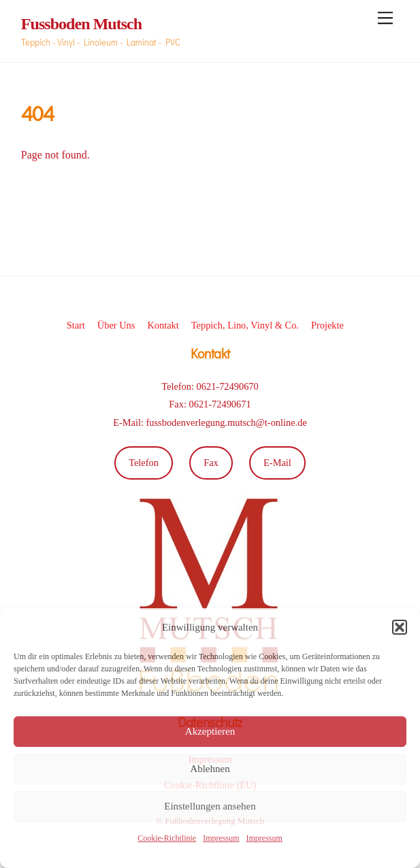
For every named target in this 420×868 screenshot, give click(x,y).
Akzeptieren (210, 731)
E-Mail (277, 463)
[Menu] (385, 18)
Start (76, 325)
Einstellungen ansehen (210, 806)
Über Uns (116, 325)
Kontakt (163, 325)
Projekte (327, 325)
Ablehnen (210, 769)
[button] (400, 627)
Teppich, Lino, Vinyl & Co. (245, 325)
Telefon (144, 463)
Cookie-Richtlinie (167, 838)
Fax (211, 463)
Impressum (221, 838)
